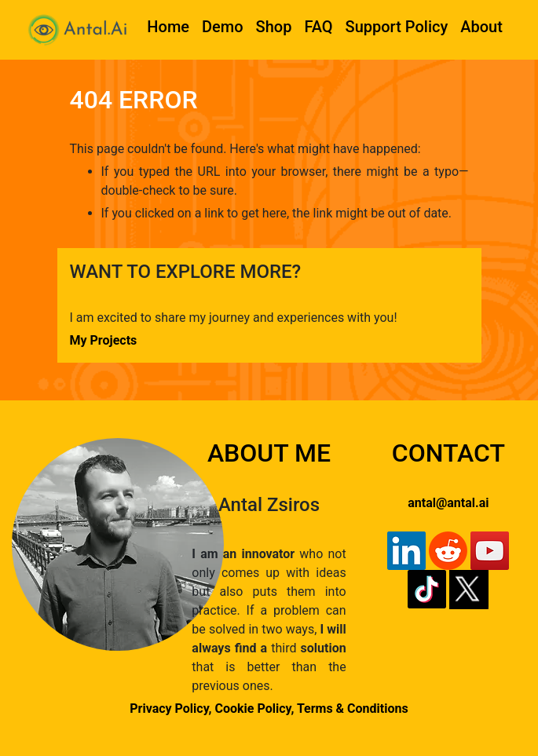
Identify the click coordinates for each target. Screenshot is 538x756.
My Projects (104, 340)
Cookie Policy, (256, 709)
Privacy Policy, (170, 709)
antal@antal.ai (448, 503)
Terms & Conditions (353, 709)
